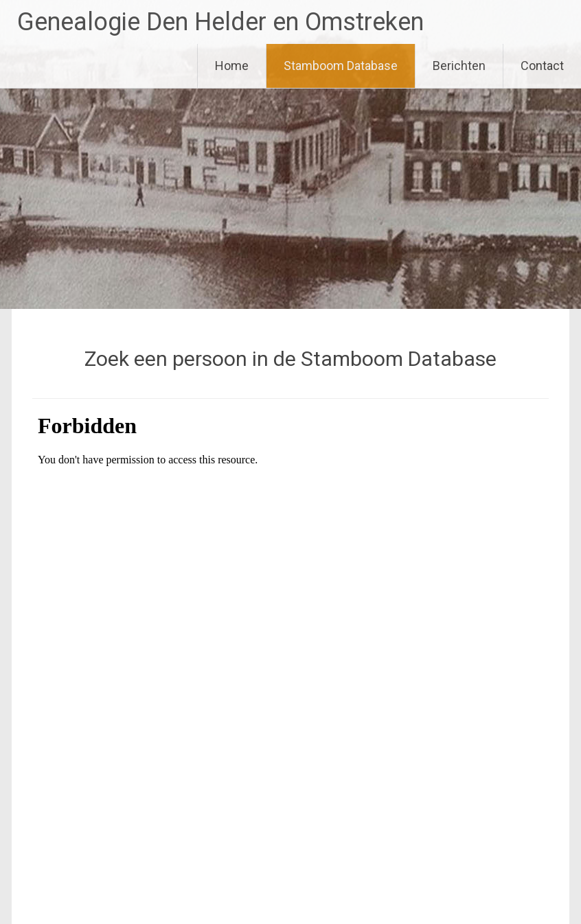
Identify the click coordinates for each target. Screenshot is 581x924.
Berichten (459, 66)
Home (232, 66)
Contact (542, 66)
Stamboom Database (341, 66)
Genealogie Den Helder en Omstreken (220, 22)
